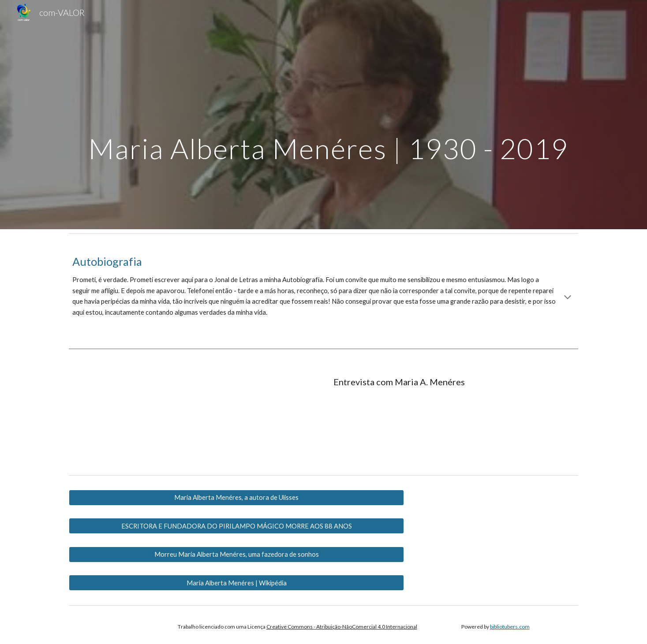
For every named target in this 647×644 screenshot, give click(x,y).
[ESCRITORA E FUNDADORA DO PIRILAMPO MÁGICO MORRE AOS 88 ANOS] (236, 526)
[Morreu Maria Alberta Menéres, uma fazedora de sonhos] (236, 555)
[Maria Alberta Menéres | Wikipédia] (236, 583)
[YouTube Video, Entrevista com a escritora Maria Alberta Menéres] (149, 415)
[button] (568, 298)
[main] (323, 115)
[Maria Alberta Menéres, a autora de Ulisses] (236, 498)
